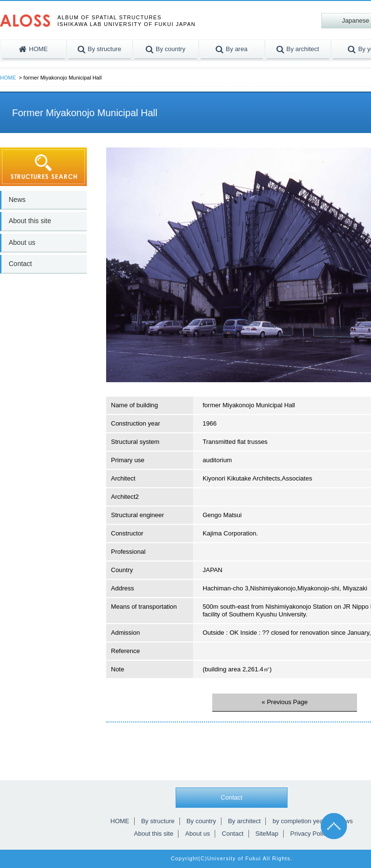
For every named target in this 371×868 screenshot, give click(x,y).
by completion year (299, 821)
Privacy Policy (310, 834)
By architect (244, 821)
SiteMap (267, 834)
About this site (30, 221)
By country (201, 821)
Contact (20, 264)
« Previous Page (284, 702)
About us (22, 242)
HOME (8, 78)
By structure (158, 821)
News (17, 200)
